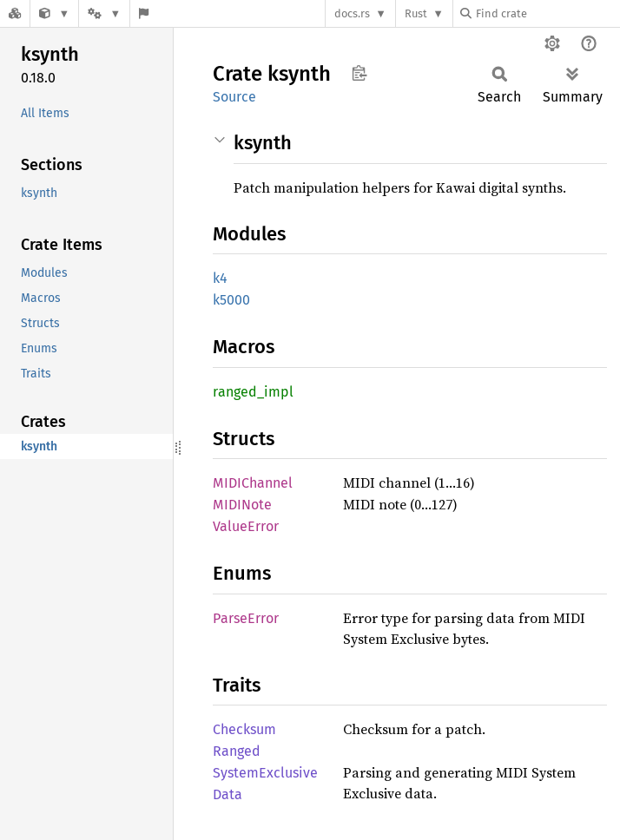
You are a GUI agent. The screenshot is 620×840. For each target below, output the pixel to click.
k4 (220, 278)
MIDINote (242, 505)
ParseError (246, 618)
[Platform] (104, 13)
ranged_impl (253, 392)
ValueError (246, 526)
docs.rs (352, 13)
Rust (416, 13)
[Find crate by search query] (547, 13)
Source (234, 97)
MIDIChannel (253, 483)
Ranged (237, 751)
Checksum (244, 729)
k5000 (231, 300)
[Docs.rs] (15, 13)
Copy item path (359, 73)
